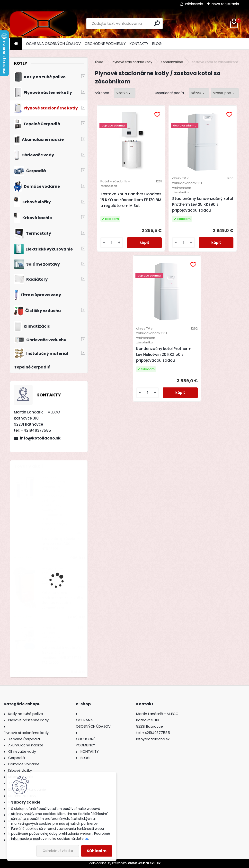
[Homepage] (16, 44)
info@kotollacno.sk (40, 438)
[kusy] (112, 243)
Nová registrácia (225, 4)
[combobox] (199, 93)
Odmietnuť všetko (58, 851)
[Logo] (43, 24)
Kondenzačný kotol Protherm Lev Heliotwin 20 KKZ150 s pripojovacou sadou (164, 354)
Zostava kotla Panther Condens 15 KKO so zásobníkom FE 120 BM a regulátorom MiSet (131, 200)
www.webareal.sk (144, 863)
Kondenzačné (172, 62)
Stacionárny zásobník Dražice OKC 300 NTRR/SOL (61, 544)
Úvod (99, 62)
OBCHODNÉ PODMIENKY (105, 44)
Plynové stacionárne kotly (132, 62)
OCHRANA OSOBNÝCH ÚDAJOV (53, 44)
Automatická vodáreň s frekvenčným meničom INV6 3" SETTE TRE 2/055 (62, 655)
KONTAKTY (139, 44)
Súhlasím (97, 851)
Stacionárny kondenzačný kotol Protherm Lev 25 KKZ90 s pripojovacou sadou (203, 204)
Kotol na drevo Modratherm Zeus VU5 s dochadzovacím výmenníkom (62, 600)
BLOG (157, 44)
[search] (157, 23)
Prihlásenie (194, 4)
